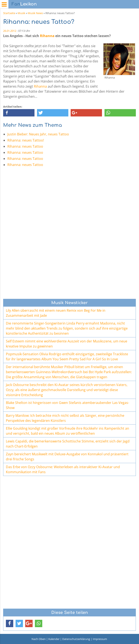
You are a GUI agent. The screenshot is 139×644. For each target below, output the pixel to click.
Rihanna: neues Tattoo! (26, 140)
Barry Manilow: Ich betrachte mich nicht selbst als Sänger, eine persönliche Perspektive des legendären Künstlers (65, 418)
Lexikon (24, 4)
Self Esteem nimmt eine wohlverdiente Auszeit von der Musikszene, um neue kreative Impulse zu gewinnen (67, 344)
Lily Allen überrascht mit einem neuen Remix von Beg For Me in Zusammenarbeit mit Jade (56, 313)
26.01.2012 (10, 31)
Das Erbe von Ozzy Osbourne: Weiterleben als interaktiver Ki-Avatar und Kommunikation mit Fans (63, 469)
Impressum (100, 639)
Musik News (35, 13)
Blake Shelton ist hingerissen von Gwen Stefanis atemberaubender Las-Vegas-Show (68, 405)
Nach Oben (39, 639)
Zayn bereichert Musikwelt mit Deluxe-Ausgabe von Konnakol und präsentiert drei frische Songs (67, 457)
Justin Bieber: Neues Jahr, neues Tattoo (38, 134)
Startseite (9, 13)
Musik (21, 13)
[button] (19, 113)
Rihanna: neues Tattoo (25, 146)
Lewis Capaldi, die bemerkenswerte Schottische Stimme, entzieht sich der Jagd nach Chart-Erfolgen (68, 444)
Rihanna (47, 36)
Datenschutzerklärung (76, 639)
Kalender (54, 639)
